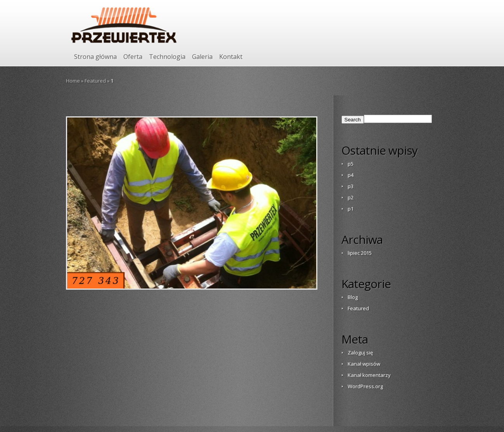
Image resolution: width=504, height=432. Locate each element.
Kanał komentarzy (369, 375)
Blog (353, 297)
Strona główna (95, 57)
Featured (95, 81)
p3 (351, 186)
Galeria (202, 57)
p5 (351, 164)
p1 (351, 209)
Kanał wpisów (364, 364)
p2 (351, 197)
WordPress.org (365, 386)
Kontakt (231, 57)
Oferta (133, 57)
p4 (351, 175)
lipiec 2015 (360, 253)
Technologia (167, 57)
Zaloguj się (360, 353)
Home (73, 81)
